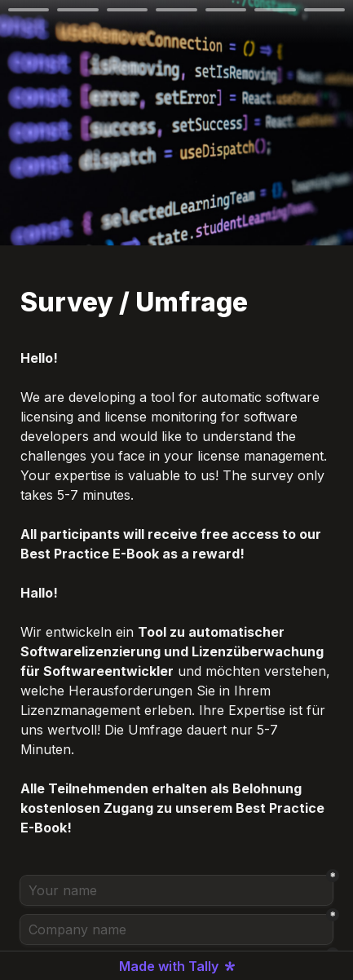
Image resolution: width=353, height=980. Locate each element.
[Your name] (176, 890)
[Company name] (176, 929)
